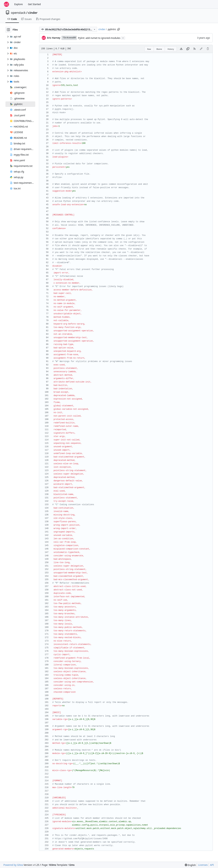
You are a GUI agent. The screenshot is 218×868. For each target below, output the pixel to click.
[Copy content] (188, 49)
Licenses (203, 865)
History (171, 49)
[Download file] (181, 49)
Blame (159, 49)
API (212, 865)
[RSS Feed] (194, 49)
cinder (33, 13)
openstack (18, 13)
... (123, 38)
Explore (18, 4)
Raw (149, 49)
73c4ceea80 (69, 38)
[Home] (6, 4)
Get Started (34, 4)
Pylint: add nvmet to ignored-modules (99, 38)
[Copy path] (119, 29)
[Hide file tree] (8, 30)
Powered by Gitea (13, 865)
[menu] (190, 865)
